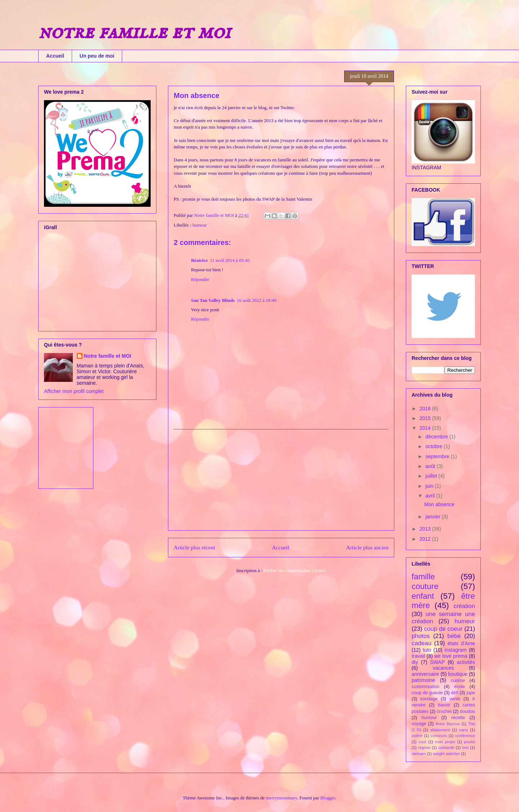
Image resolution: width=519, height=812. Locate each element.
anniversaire (425, 674)
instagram (455, 650)
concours (439, 736)
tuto (427, 650)
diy (415, 662)
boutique (458, 674)
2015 (426, 418)
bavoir (444, 705)
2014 (426, 428)
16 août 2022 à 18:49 (257, 300)
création (464, 606)
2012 (426, 539)
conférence (465, 736)
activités (466, 662)
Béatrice (199, 260)
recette (458, 718)
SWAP (437, 662)
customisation (425, 687)
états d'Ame (461, 643)
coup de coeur (443, 629)
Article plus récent (194, 547)
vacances (443, 668)
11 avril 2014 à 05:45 (230, 260)
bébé (454, 636)
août (431, 466)
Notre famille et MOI (108, 356)
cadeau (422, 643)
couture (425, 586)
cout (422, 742)
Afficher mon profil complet (74, 391)
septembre (438, 456)
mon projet (445, 742)
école (460, 687)
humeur (200, 225)
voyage (419, 724)
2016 (426, 409)
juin (430, 486)
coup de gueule (427, 693)
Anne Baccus (448, 724)
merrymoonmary (282, 798)
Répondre (200, 279)
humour (429, 718)
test (465, 748)
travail (418, 656)
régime (424, 748)
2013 (426, 529)
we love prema (451, 656)
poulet (470, 742)
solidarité (446, 748)
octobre (434, 446)
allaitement (440, 730)
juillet (432, 476)
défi (454, 693)
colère (417, 736)
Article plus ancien (367, 547)
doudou (467, 711)
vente (455, 699)
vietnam (419, 754)
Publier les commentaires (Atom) (295, 570)
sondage (429, 699)
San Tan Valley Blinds (213, 300)
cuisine (458, 681)
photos (421, 636)
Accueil (55, 56)
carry (464, 730)
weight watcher (446, 754)
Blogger (328, 798)
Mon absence (439, 504)
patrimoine (423, 680)
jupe (471, 693)
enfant (423, 596)
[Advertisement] (281, 480)
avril (431, 496)
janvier (433, 517)
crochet (444, 711)
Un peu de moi (97, 56)
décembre (437, 437)
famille (423, 577)
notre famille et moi (134, 32)
